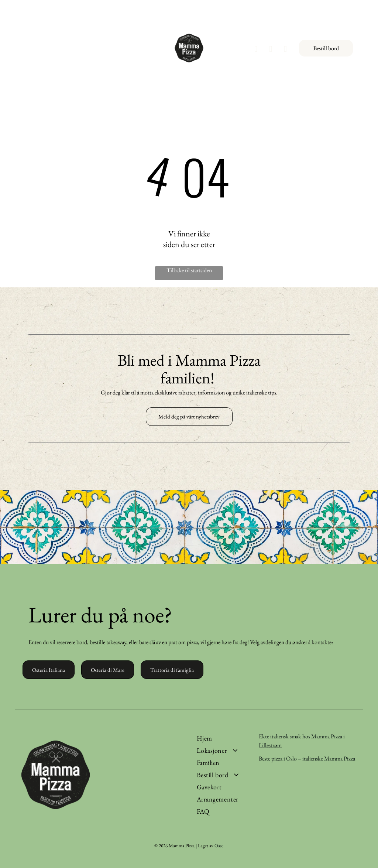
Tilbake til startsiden (189, 270)
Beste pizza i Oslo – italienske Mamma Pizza (307, 758)
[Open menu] (13, 48)
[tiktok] (286, 50)
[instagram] (271, 50)
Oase (219, 846)
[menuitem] (225, 738)
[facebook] (256, 50)
